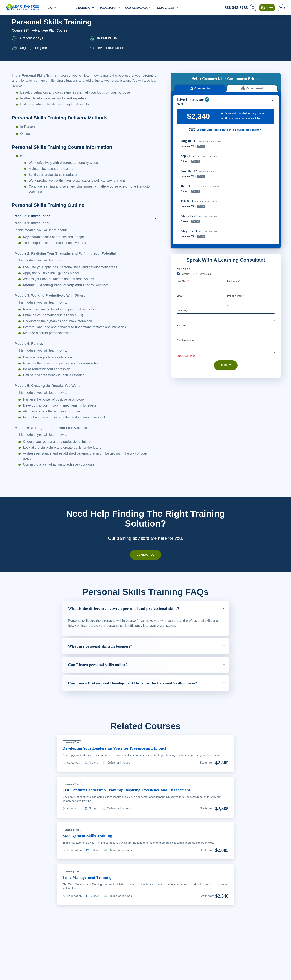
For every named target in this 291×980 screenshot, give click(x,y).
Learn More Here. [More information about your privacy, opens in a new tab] (33, 976)
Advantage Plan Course (51, 30)
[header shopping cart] (281, 8)
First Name (183, 237)
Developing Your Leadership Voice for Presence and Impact (120, 748)
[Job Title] (226, 289)
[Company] (226, 274)
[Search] (253, 8)
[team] (196, 230)
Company (183, 267)
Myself (185, 230)
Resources (167, 8)
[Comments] (226, 305)
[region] (227, 144)
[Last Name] (251, 244)
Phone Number (236, 252)
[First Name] (201, 244)
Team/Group (206, 230)
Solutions (108, 8)
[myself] (178, 230)
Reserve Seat (258, 102)
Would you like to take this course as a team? (229, 86)
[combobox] (231, 259)
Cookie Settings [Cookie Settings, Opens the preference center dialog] (210, 974)
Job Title (181, 282)
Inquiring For (184, 224)
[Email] (201, 259)
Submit (226, 322)
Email (180, 252)
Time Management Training (89, 877)
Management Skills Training (89, 836)
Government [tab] (252, 45)
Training (83, 8)
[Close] (285, 973)
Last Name (234, 237)
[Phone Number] (251, 259)
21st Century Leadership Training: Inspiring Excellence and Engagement (132, 790)
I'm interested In (186, 297)
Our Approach (138, 8)
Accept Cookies (236, 974)
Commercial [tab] (200, 45)
